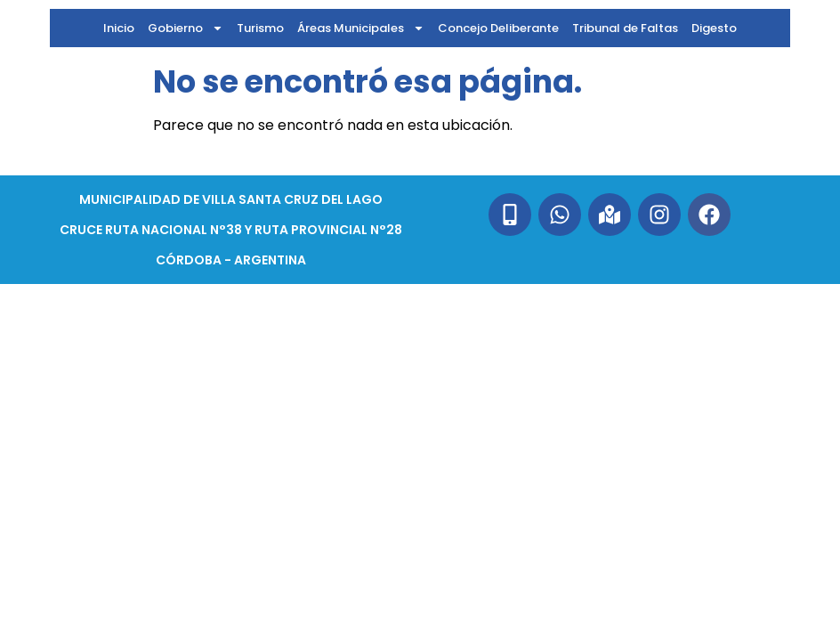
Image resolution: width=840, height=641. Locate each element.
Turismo (260, 28)
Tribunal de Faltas (625, 28)
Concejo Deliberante (498, 28)
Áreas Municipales (361, 28)
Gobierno (186, 28)
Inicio (119, 28)
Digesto (714, 28)
